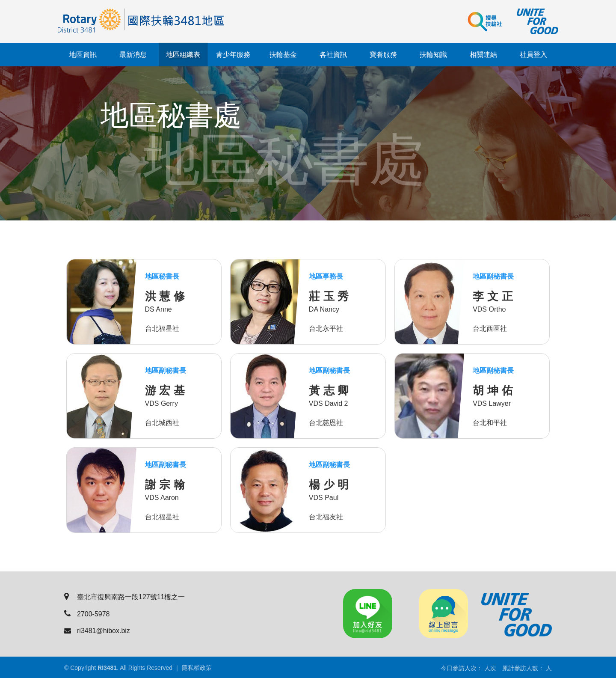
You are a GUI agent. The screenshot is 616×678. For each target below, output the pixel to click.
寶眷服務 (383, 55)
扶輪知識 (433, 55)
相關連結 (483, 55)
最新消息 (133, 55)
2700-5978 (87, 614)
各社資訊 (333, 55)
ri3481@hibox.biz (97, 631)
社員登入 (533, 55)
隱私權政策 (197, 668)
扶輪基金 (283, 55)
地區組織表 (183, 55)
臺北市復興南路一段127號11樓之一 (125, 597)
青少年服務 (233, 55)
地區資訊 (83, 55)
